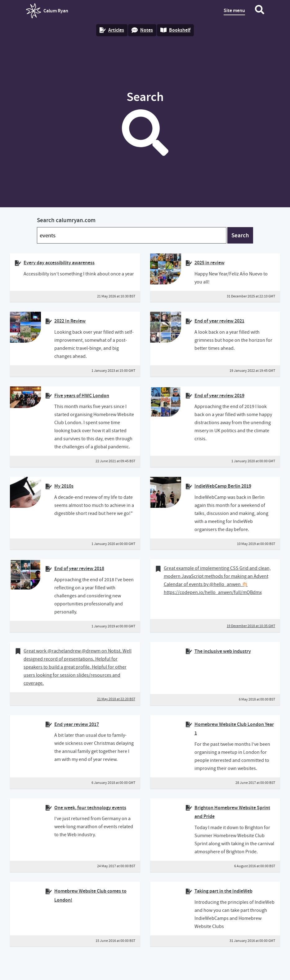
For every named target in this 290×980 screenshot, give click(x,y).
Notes (142, 30)
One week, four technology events (90, 808)
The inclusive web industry (223, 651)
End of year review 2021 (219, 321)
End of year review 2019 (219, 396)
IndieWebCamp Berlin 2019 (223, 486)
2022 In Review (70, 321)
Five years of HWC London (82, 396)
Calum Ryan (47, 11)
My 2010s (64, 486)
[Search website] (260, 11)
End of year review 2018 (79, 568)
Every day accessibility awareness (59, 263)
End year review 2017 (77, 724)
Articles (112, 30)
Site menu (234, 10)
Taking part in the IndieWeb (223, 891)
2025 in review (210, 263)
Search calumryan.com (66, 220)
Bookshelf (175, 30)
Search (240, 235)
